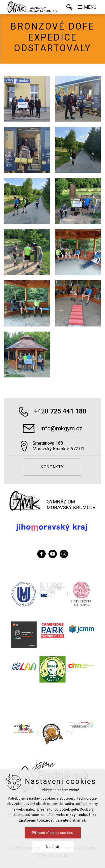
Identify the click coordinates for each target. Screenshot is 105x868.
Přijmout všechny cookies (53, 833)
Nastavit (53, 847)
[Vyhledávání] (69, 7)
